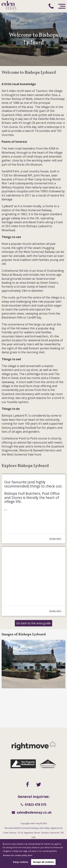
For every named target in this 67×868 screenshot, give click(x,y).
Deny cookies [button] (21, 862)
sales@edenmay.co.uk (32, 812)
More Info (53, 539)
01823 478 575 (33, 804)
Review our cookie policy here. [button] (18, 855)
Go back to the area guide (33, 623)
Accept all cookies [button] (43, 862)
